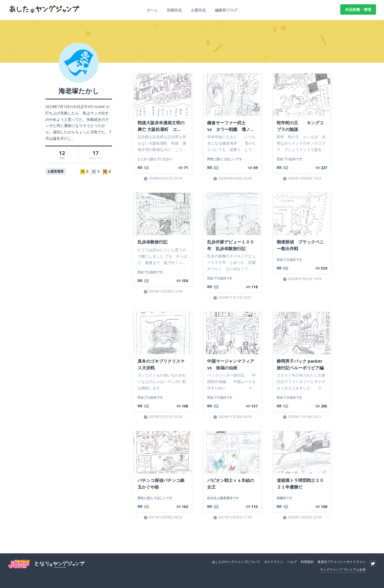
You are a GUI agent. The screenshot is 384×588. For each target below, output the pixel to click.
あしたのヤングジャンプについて (236, 562)
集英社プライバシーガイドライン (342, 562)
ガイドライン (274, 562)
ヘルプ (292, 562)
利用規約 (307, 562)
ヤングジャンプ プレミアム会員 (343, 569)
